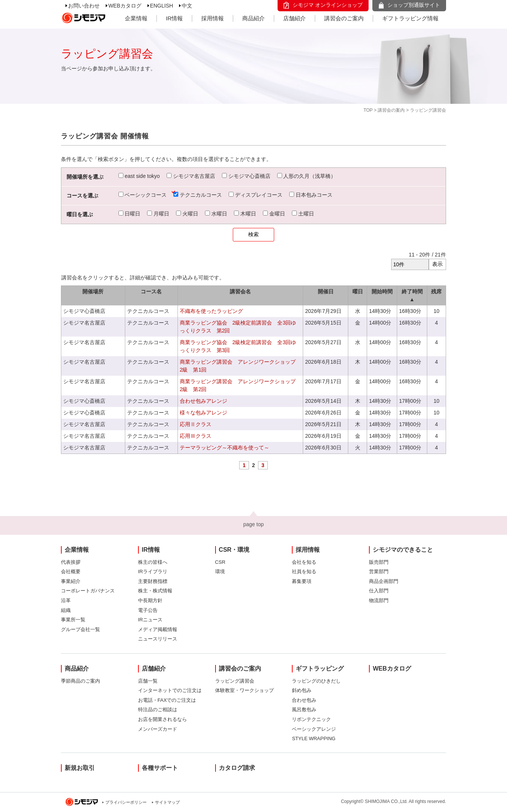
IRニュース (150, 620)
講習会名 (240, 291)
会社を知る (304, 562)
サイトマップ (167, 802)
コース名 (151, 291)
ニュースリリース (158, 639)
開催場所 (93, 291)
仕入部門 (379, 591)
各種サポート (160, 768)
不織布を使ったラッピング (211, 311)
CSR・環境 (234, 550)
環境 (220, 571)
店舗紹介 (294, 18)
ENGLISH (162, 6)
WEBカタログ (125, 6)
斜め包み (302, 690)
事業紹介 (71, 581)
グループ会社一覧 (80, 629)
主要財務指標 (153, 581)
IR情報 (174, 18)
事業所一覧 (73, 620)
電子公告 (148, 610)
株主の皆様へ (153, 562)
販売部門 (379, 562)
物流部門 (379, 600)
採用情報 (213, 18)
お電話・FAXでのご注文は (167, 700)
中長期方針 (150, 600)
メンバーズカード (158, 729)
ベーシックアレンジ (314, 729)
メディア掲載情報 (158, 629)
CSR (220, 562)
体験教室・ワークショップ (244, 690)
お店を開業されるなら (162, 719)
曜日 (358, 291)
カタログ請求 (237, 768)
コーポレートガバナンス (88, 591)
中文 (187, 6)
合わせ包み (304, 700)
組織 (66, 610)
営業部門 (379, 571)
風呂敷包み (304, 710)
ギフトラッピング (320, 669)
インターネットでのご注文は (170, 690)
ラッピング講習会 (235, 681)
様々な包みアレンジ (203, 413)
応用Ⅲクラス (196, 436)
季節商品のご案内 (80, 681)
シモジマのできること (403, 550)
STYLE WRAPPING (314, 738)
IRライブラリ (153, 571)
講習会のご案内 (344, 18)
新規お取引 (80, 768)
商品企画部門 (384, 581)
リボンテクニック (311, 719)
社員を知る (304, 571)
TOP (368, 110)
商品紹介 (254, 18)
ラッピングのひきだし (316, 681)
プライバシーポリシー (126, 802)
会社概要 (71, 571)
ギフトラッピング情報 (410, 18)
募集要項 (302, 581)
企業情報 (136, 18)
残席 (436, 291)
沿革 (66, 600)
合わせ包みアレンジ (203, 401)
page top (254, 524)
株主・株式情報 (155, 591)
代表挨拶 (71, 562)
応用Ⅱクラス (196, 424)
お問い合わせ (84, 6)
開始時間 (382, 291)
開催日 (326, 291)
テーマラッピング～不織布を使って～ (225, 448)
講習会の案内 (391, 110)
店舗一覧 (148, 681)
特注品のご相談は (158, 710)
